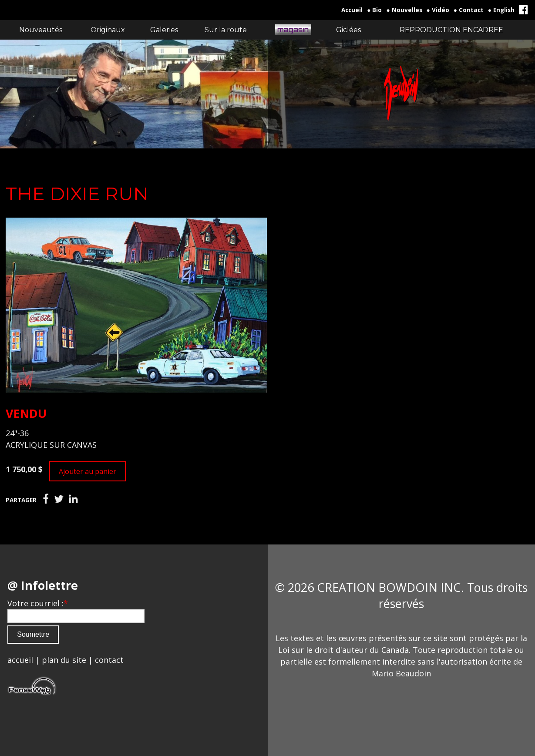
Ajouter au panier (87, 471)
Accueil (352, 10)
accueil (20, 660)
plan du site (64, 660)
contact (109, 660)
